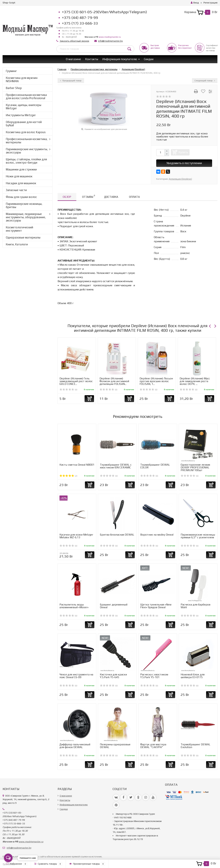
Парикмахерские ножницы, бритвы (24, 205)
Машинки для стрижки (21, 169)
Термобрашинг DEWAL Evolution (196, 746)
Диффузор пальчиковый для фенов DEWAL (75, 746)
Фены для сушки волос (21, 197)
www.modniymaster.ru (110, 37)
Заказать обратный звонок (74, 41)
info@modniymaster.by (110, 41)
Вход (195, 3)
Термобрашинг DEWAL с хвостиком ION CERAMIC (116, 466)
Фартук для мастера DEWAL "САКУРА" (153, 746)
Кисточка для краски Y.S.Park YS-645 (113, 676)
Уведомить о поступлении (184, 163)
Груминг (11, 71)
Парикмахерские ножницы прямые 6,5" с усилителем (198, 536)
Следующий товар (205, 81)
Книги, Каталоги (17, 244)
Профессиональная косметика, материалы (27, 141)
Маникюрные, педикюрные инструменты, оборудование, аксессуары (26, 217)
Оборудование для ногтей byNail (24, 124)
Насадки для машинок (21, 183)
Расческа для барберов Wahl (196, 606)
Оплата (134, 197)
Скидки (149, 59)
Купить (183, 152)
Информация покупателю (120, 59)
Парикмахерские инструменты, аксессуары (27, 151)
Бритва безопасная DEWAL (117, 535)
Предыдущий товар (71, 81)
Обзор (67, 197)
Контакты (92, 59)
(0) (68, 390)
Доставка (111, 197)
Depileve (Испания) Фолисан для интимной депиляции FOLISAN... (114, 381)
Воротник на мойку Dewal (157, 535)
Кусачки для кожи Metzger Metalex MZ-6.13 (76, 536)
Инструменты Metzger (21, 115)
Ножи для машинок (19, 176)
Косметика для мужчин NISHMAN (22, 79)
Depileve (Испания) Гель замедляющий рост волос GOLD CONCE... (76, 381)
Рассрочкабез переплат (185, 47)
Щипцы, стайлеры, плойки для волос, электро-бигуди (26, 161)
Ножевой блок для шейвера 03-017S (193, 676)
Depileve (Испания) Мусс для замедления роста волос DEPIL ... (195, 381)
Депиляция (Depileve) (180, 179)
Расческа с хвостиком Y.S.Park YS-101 (154, 676)
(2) (68, 476)
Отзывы (89, 196)
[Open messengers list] (8, 858)
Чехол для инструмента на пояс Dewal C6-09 (76, 676)
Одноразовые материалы (23, 237)
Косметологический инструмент (20, 229)
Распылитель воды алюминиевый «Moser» (74, 606)
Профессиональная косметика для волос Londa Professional (26, 96)
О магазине (73, 59)
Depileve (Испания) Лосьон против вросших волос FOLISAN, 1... (156, 381)
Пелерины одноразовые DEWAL (115, 746)
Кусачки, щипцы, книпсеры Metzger (24, 107)
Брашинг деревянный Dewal (114, 606)
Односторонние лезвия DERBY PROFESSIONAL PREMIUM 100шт (195, 467)
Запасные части (16, 190)
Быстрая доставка (155, 47)
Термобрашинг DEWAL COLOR (155, 466)
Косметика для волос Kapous (26, 132)
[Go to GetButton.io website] (8, 864)
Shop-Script (9, 3)
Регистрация (210, 3)
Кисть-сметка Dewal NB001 (77, 465)
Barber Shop (14, 88)
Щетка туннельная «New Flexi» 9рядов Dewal (156, 606)
